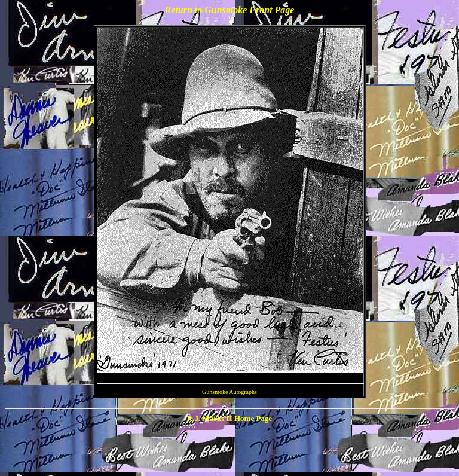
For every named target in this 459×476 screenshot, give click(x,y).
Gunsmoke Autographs (229, 392)
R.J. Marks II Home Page (229, 418)
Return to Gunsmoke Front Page (230, 10)
